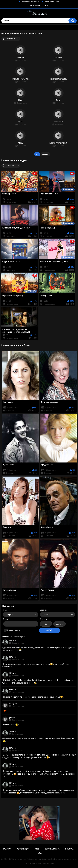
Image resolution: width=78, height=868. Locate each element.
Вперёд (45, 154)
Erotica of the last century (30, 2)
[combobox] (21, 615)
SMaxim (13, 641)
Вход (46, 5)
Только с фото (13, 630)
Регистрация (35, 5)
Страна (43, 610)
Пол (5, 610)
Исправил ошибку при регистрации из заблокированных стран (33, 697)
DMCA (39, 853)
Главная (7, 849)
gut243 (12, 718)
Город (6, 619)
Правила (69, 849)
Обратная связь (52, 849)
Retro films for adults (52, 2)
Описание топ (11, 725)
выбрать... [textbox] (10, 615)
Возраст (43, 619)
